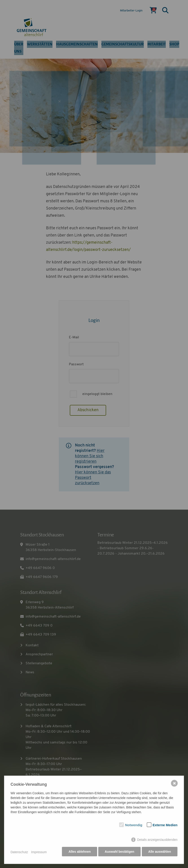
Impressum (39, 853)
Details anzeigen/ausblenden (157, 841)
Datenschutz (19, 853)
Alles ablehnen (79, 853)
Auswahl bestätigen (119, 853)
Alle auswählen (160, 853)
